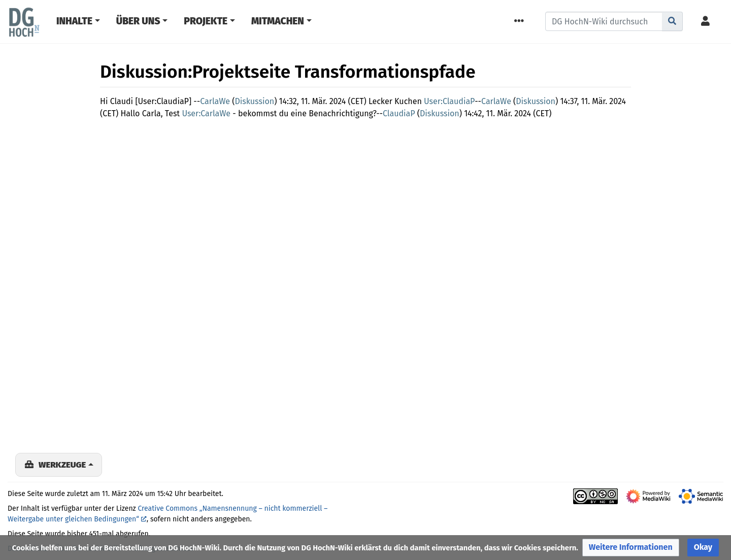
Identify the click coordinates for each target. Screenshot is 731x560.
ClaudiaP (399, 113)
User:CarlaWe (206, 113)
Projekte (206, 21)
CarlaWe (215, 101)
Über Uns (138, 21)
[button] (631, 548)
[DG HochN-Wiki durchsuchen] (604, 21)
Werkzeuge (62, 465)
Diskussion (254, 101)
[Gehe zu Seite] (672, 21)
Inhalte (74, 21)
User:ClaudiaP (449, 101)
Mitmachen (278, 21)
